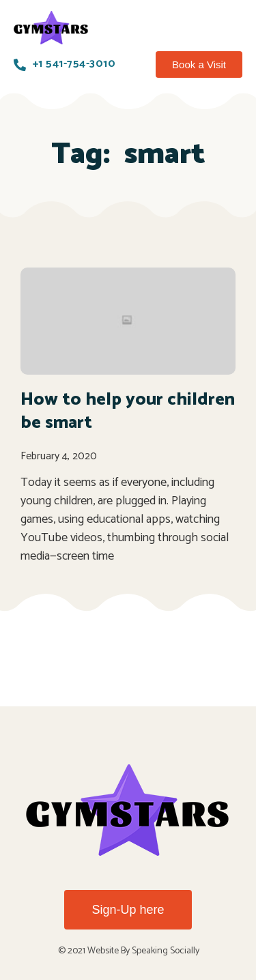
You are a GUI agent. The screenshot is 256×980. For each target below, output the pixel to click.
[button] (199, 65)
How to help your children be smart (128, 411)
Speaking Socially (166, 951)
